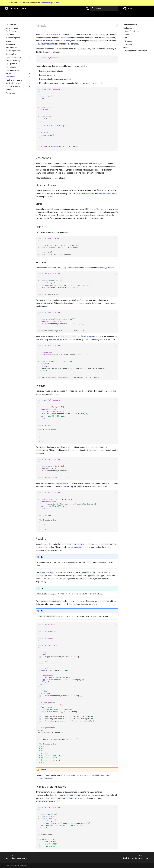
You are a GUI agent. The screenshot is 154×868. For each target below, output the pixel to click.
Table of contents (130, 25)
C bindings (9, 90)
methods (89, 336)
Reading (126, 48)
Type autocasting (12, 70)
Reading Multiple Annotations (136, 51)
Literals (8, 41)
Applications (128, 28)
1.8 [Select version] (23, 9)
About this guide (12, 28)
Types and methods (13, 57)
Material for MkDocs (20, 865)
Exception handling (13, 61)
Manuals (50, 14)
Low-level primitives (13, 83)
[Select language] (87, 8)
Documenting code (13, 38)
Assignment (10, 44)
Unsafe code (10, 93)
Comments (10, 34)
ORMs (127, 34)
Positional (128, 44)
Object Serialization (132, 31)
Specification (21, 14)
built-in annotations (46, 44)
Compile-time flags (13, 86)
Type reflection (11, 67)
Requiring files (11, 54)
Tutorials (40, 14)
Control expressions (13, 51)
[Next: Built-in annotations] (135, 857)
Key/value (128, 41)
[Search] (104, 8)
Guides (31, 14)
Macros (8, 73)
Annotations (10, 77)
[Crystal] (6, 8)
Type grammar (11, 64)
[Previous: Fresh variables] (17, 857)
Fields (125, 38)
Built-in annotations (14, 80)
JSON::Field (65, 41)
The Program (11, 31)
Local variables (11, 48)
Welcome (9, 14)
